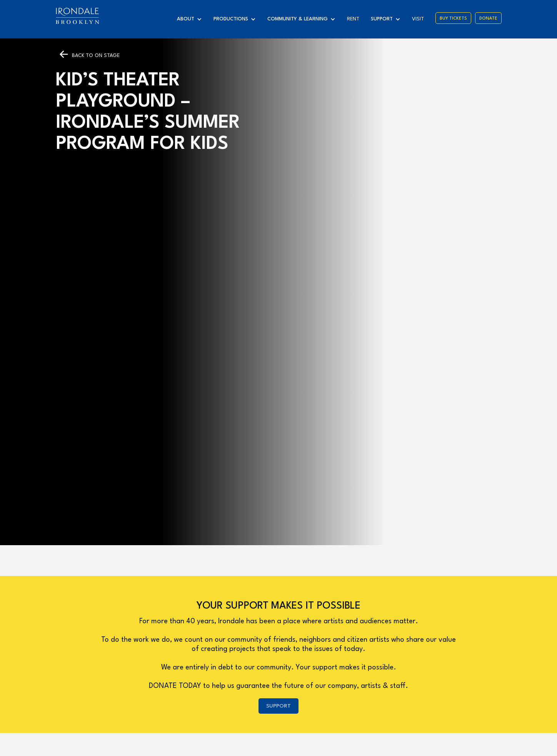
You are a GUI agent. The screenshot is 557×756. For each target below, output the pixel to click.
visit (418, 19)
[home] (77, 16)
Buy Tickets (453, 19)
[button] (191, 19)
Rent (353, 19)
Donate (488, 19)
